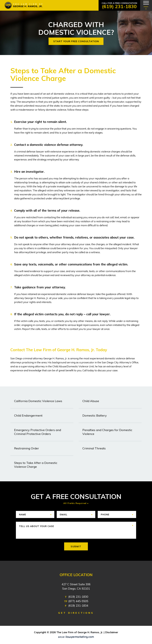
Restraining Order (26, 448)
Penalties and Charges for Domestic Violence (107, 432)
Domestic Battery (95, 415)
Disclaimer (112, 632)
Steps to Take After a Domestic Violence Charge (36, 465)
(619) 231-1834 (78, 606)
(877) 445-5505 (78, 601)
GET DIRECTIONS (76, 613)
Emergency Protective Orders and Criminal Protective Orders (38, 432)
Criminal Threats (94, 448)
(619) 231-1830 (119, 6)
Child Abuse (91, 401)
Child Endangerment (28, 415)
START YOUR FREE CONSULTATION (76, 41)
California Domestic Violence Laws (38, 401)
